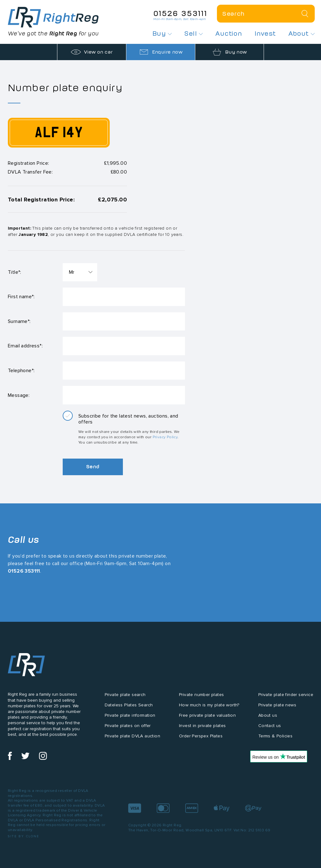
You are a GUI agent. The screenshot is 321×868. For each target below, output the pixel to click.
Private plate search (125, 697)
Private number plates (201, 697)
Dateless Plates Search (129, 708)
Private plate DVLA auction (132, 738)
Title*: (15, 272)
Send (94, 469)
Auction (229, 34)
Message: (19, 397)
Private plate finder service (286, 697)
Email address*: (25, 347)
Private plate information (130, 718)
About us (268, 718)
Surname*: (19, 322)
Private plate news (277, 708)
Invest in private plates (203, 728)
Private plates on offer (128, 728)
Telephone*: (21, 372)
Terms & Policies (275, 738)
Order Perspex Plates (201, 738)
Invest (265, 34)
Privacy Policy (165, 440)
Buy (162, 34)
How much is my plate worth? (209, 708)
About (302, 34)
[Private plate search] (266, 14)
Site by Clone (24, 839)
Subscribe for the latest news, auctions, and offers (128, 422)
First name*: (21, 297)
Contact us (270, 728)
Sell (194, 34)
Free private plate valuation (207, 718)
